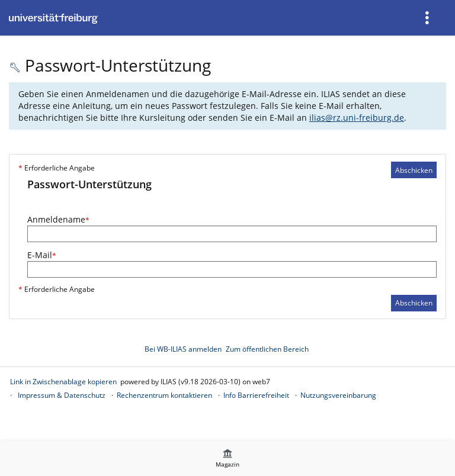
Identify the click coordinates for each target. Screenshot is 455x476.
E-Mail (42, 255)
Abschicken (414, 170)
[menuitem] (428, 18)
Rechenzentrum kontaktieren (164, 395)
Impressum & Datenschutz (62, 395)
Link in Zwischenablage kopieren (63, 382)
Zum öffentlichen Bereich (267, 349)
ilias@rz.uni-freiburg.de (357, 118)
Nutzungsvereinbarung (338, 395)
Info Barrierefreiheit (256, 395)
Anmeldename (58, 219)
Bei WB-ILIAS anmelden (183, 349)
